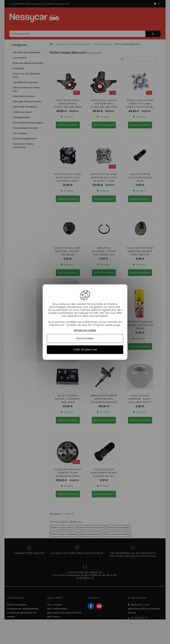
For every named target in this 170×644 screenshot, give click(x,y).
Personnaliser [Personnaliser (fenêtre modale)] (85, 339)
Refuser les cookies (85, 330)
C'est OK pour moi (85, 350)
